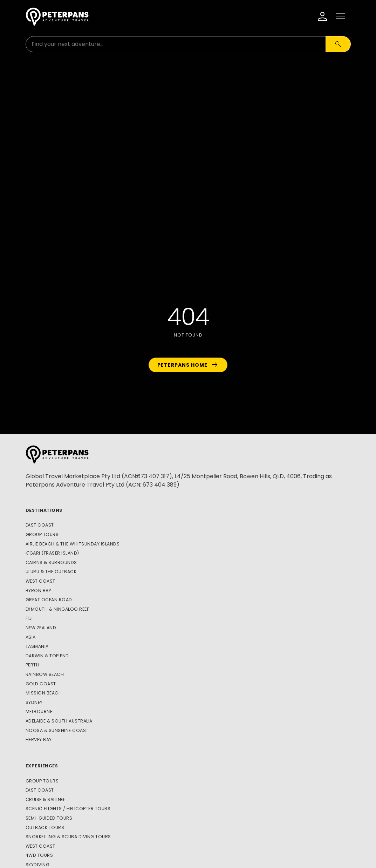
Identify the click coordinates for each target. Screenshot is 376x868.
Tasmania (37, 646)
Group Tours (42, 534)
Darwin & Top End (47, 656)
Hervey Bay (39, 740)
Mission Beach (44, 693)
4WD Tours (39, 855)
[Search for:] (176, 44)
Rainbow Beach (45, 674)
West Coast (40, 581)
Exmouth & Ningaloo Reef (57, 609)
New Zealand (41, 628)
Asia (31, 637)
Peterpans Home (188, 365)
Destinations (44, 510)
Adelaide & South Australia (59, 721)
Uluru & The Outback (51, 572)
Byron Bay (39, 591)
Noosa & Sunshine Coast (57, 730)
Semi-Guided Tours (49, 818)
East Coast (40, 525)
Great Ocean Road (49, 600)
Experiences (42, 766)
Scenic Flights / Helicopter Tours (68, 809)
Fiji (29, 618)
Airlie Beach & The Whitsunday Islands (73, 544)
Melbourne (39, 711)
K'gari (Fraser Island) (52, 553)
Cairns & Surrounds (51, 562)
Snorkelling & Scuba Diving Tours (68, 837)
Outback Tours (45, 828)
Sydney (34, 702)
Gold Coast (41, 684)
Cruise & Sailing (45, 799)
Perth (33, 665)
